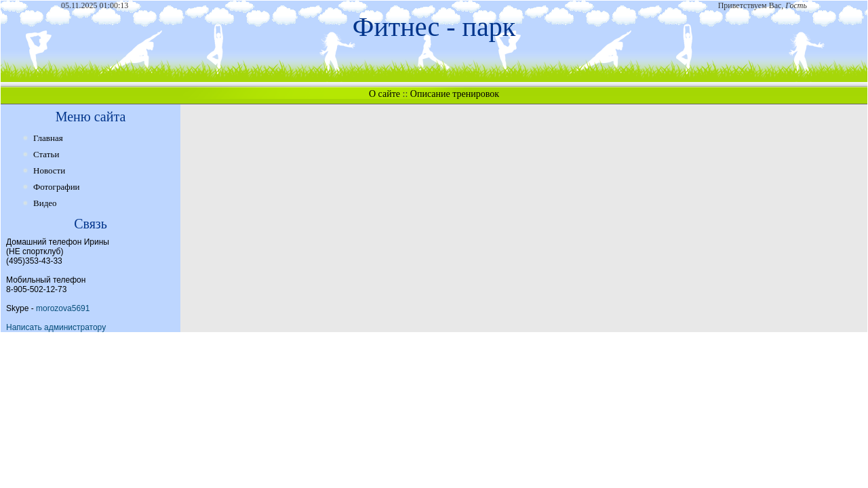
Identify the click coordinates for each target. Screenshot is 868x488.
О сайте (384, 94)
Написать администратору (56, 327)
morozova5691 (63, 308)
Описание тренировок (455, 94)
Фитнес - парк (434, 27)
